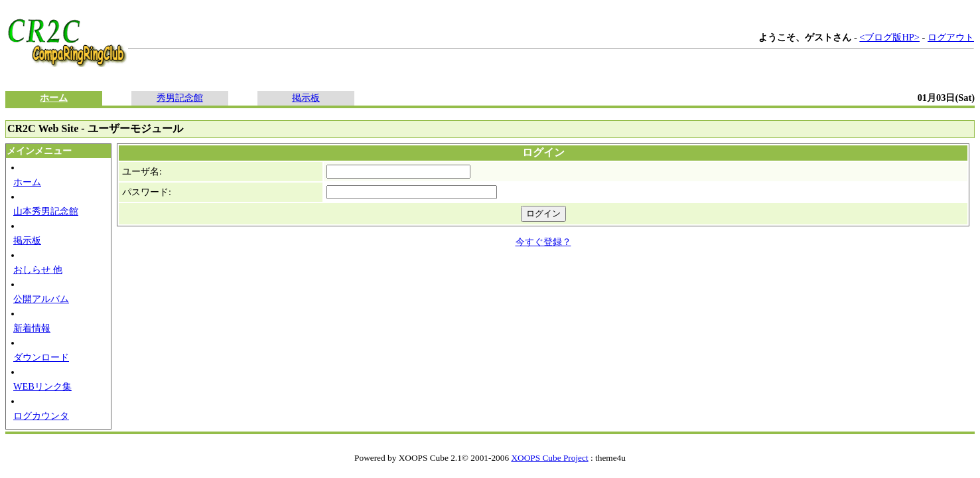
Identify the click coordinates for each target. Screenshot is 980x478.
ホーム (54, 98)
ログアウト (951, 37)
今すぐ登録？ (543, 242)
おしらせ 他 (38, 270)
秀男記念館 (180, 98)
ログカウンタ (41, 416)
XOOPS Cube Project (549, 458)
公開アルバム (41, 299)
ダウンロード (41, 357)
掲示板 (306, 98)
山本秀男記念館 (46, 211)
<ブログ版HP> (889, 37)
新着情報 (32, 328)
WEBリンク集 (42, 386)
